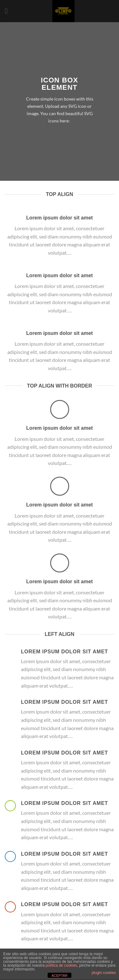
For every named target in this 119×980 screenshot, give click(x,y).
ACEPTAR (60, 976)
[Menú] (9, 11)
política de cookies (61, 965)
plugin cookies (104, 973)
